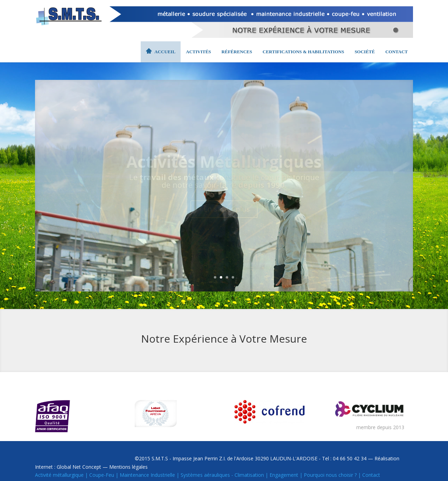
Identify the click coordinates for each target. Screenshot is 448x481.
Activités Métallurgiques (224, 162)
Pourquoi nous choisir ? (330, 475)
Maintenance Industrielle (147, 475)
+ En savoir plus (224, 209)
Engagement (284, 475)
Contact (371, 475)
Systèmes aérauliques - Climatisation (222, 475)
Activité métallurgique (59, 475)
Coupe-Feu (102, 475)
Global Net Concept (79, 467)
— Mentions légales (124, 467)
